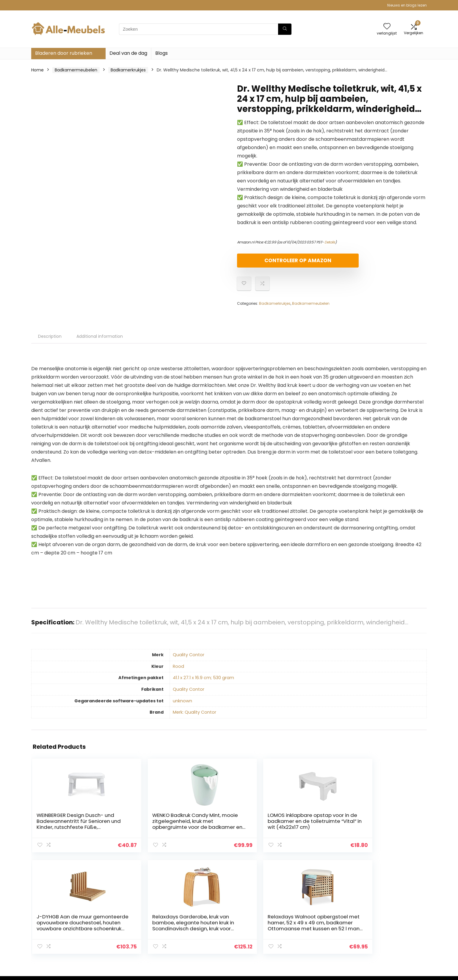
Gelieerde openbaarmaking (396, 926)
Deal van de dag (128, 53)
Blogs (161, 53)
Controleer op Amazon (271, 263)
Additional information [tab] (100, 341)
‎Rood (178, 671)
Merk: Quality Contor (195, 717)
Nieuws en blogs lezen (407, 5)
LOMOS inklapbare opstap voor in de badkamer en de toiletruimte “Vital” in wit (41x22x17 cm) (193, 832)
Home (37, 70)
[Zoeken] (285, 29)
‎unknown (182, 706)
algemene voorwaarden (392, 918)
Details (330, 242)
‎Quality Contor (189, 660)
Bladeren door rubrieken (64, 53)
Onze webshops (320, 935)
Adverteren (315, 943)
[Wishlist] (387, 27)
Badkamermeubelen (76, 70)
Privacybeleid (381, 910)
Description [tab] (50, 341)
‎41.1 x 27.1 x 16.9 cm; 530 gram (203, 683)
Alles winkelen (317, 918)
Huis (307, 910)
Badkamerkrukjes (128, 70)
